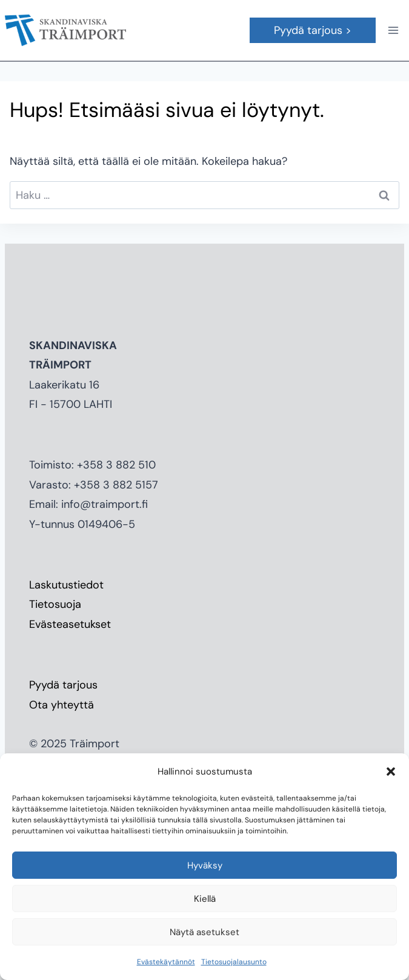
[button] (391, 772)
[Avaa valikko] (393, 30)
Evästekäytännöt (166, 962)
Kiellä (205, 899)
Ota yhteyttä (62, 705)
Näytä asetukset (205, 932)
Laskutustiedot (66, 585)
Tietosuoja (55, 604)
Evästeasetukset (70, 624)
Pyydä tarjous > (313, 30)
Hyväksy (205, 865)
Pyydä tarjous (63, 685)
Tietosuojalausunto (234, 962)
